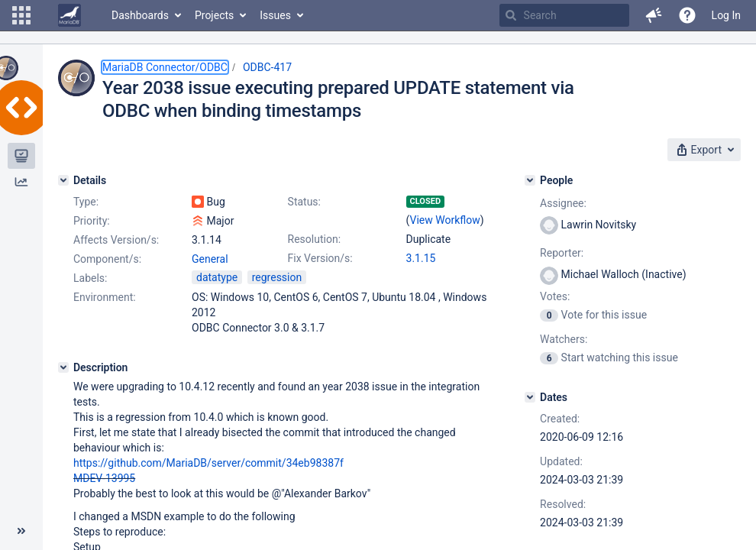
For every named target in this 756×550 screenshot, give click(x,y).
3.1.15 (421, 258)
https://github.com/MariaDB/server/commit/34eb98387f (208, 463)
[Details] (63, 180)
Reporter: (562, 253)
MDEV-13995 (104, 478)
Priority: (92, 221)
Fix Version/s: (320, 258)
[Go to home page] (69, 15)
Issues (275, 15)
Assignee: (563, 203)
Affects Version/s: (116, 240)
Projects (214, 15)
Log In (726, 15)
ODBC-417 (267, 67)
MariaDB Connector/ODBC (165, 67)
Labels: (90, 278)
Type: (86, 202)
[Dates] (530, 397)
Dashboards (140, 15)
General (210, 259)
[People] (530, 180)
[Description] (63, 367)
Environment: (105, 297)
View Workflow (445, 220)
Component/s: (107, 259)
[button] (21, 15)
